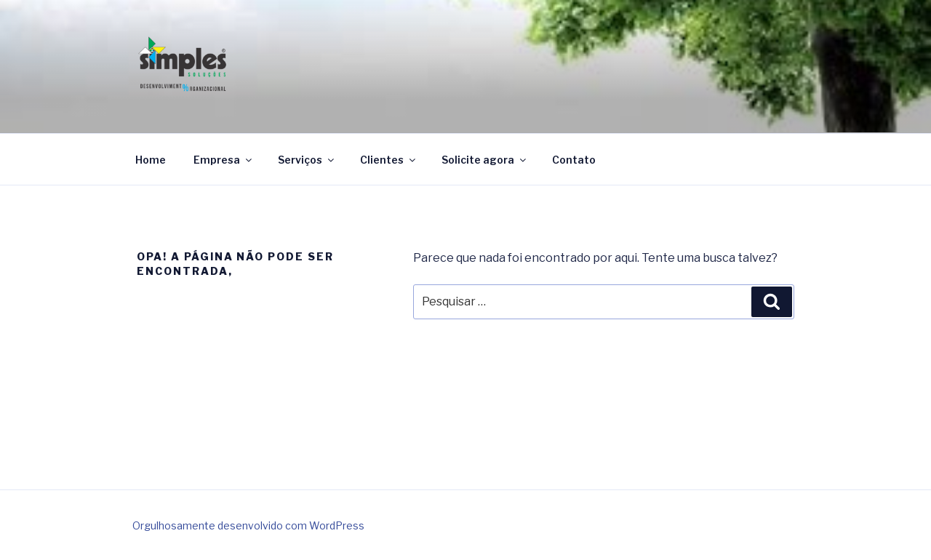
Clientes (389, 160)
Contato (574, 160)
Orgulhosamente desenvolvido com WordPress (248, 525)
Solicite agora (485, 160)
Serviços (307, 160)
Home (151, 160)
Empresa (224, 160)
